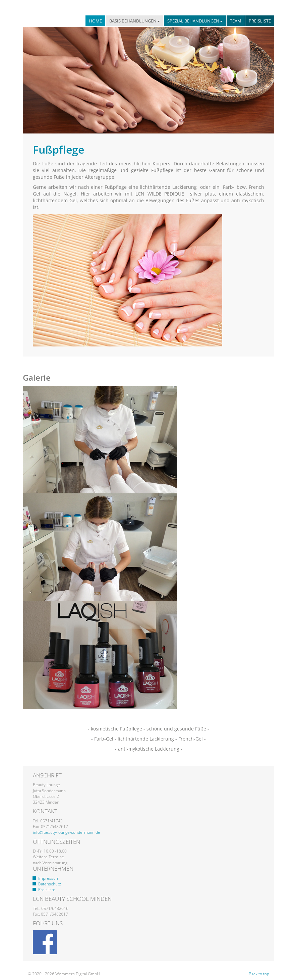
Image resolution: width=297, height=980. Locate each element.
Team (236, 21)
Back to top (259, 974)
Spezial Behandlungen (195, 21)
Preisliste (260, 21)
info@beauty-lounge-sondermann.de (67, 832)
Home (95, 21)
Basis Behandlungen (135, 21)
